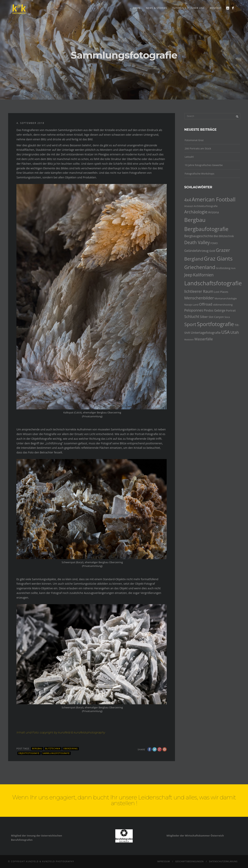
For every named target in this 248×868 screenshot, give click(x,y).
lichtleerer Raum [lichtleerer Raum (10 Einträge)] (199, 291)
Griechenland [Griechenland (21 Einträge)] (200, 267)
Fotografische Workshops (199, 174)
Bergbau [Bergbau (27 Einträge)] (195, 220)
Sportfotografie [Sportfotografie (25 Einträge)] (215, 324)
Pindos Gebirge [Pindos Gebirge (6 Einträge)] (214, 310)
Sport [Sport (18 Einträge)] (190, 324)
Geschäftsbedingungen (190, 861)
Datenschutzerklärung (223, 861)
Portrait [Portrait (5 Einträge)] (231, 310)
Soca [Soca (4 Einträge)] (227, 317)
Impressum (164, 861)
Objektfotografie (29, 753)
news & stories (156, 8)
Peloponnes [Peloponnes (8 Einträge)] (194, 310)
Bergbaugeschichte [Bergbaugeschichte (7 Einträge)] (199, 236)
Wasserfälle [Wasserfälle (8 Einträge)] (203, 339)
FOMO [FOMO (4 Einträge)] (214, 243)
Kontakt (216, 8)
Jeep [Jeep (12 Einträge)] (188, 275)
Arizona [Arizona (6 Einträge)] (213, 212)
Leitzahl (189, 157)
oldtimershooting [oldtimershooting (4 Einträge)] (223, 305)
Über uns (198, 8)
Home (137, 8)
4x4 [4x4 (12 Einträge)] (188, 200)
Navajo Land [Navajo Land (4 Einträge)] (191, 305)
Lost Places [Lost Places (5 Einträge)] (221, 292)
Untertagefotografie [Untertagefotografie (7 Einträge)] (206, 333)
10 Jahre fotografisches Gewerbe (204, 165)
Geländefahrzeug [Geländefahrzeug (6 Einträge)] (196, 251)
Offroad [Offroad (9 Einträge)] (206, 304)
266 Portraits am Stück (198, 148)
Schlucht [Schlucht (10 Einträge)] (192, 316)
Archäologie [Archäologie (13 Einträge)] (196, 212)
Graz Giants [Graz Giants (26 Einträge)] (218, 259)
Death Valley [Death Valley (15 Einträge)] (197, 242)
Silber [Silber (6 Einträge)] (204, 317)
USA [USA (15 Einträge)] (226, 332)
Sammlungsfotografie (56, 753)
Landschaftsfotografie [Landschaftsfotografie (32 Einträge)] (213, 283)
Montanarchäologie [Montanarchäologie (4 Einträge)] (226, 298)
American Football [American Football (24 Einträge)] (214, 199)
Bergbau (37, 749)
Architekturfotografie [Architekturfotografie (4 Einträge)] (206, 206)
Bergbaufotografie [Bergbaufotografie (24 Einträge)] (206, 229)
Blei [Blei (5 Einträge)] (216, 236)
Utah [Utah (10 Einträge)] (235, 332)
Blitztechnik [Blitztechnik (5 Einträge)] (226, 236)
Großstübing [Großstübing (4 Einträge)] (223, 268)
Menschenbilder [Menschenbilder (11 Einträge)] (199, 298)
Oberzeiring (71, 749)
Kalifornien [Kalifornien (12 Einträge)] (203, 275)
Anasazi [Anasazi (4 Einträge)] (189, 206)
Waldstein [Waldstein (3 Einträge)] (189, 340)
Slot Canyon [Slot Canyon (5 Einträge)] (216, 317)
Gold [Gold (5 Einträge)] (212, 251)
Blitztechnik (53, 749)
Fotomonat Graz (194, 140)
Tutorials (179, 8)
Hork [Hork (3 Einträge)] (233, 268)
